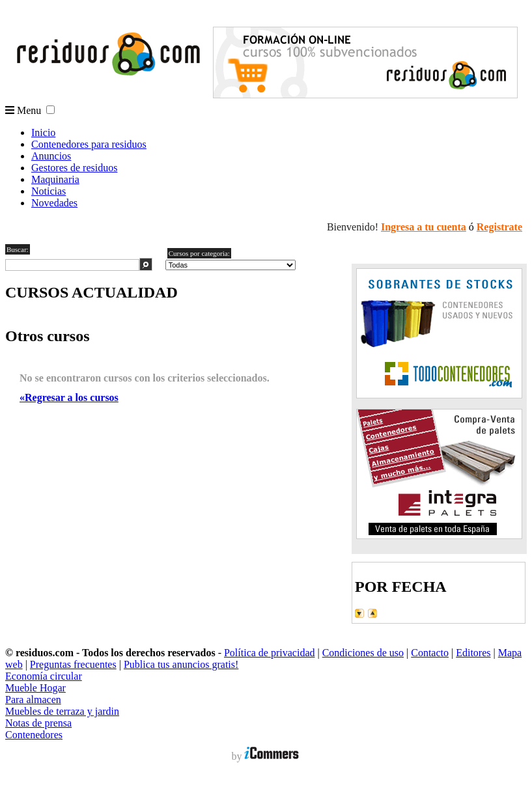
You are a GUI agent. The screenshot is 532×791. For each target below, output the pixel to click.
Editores (473, 653)
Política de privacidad (270, 653)
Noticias (49, 191)
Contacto (430, 653)
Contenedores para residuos (89, 144)
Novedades (54, 203)
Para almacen (33, 700)
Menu (23, 110)
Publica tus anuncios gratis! (181, 664)
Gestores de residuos (74, 168)
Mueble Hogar (35, 688)
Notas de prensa (38, 723)
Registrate (499, 227)
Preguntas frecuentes (73, 664)
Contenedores (34, 735)
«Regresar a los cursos (69, 397)
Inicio (43, 132)
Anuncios (51, 156)
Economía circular (44, 676)
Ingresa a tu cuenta (424, 227)
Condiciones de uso (363, 653)
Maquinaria (55, 179)
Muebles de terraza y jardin (62, 711)
